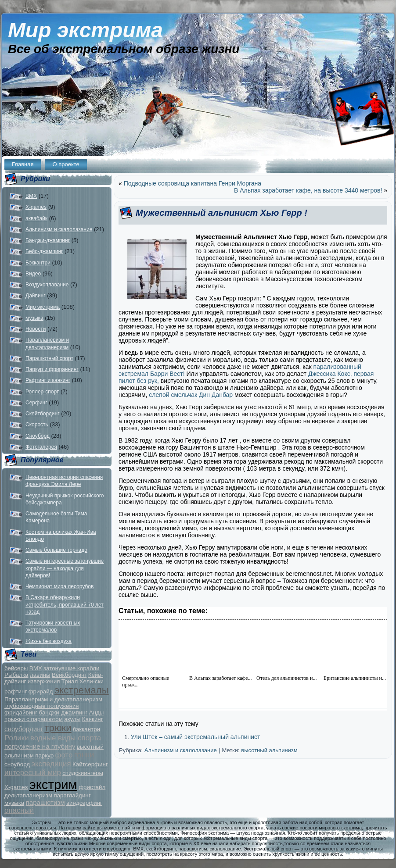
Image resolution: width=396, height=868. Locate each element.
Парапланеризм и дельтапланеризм (53, 699)
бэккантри (86, 729)
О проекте (66, 164)
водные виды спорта (66, 738)
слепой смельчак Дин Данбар (191, 395)
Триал (70, 681)
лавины (40, 675)
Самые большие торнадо (56, 550)
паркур (44, 755)
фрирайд (41, 691)
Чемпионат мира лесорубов (59, 586)
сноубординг (24, 729)
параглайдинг (72, 795)
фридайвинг (21, 713)
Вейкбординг (69, 675)
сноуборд (17, 764)
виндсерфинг (84, 803)
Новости (36, 329)
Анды (97, 713)
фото (64, 755)
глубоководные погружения (41, 706)
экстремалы (82, 690)
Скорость (37, 425)
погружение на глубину (40, 746)
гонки (84, 755)
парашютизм (45, 802)
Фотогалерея (41, 447)
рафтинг (16, 691)
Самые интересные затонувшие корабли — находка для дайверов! (65, 568)
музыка (34, 318)
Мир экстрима (85, 30)
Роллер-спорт (42, 392)
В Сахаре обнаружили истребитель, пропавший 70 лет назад (65, 605)
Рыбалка (16, 675)
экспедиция (51, 764)
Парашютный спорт (49, 358)
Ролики (17, 738)
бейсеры (16, 668)
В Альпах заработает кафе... (221, 678)
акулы (72, 719)
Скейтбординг (43, 414)
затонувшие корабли (71, 668)
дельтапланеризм (28, 795)
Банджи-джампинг (48, 240)
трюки (58, 728)
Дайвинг (36, 296)
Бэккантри (38, 263)
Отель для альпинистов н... (286, 678)
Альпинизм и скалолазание (59, 229)
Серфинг (36, 403)
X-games (36, 207)
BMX (31, 196)
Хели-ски (92, 681)
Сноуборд (38, 436)
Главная (23, 164)
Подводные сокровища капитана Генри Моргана (193, 183)
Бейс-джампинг (44, 251)
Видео (33, 274)
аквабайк (36, 218)
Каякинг (93, 719)
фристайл (92, 787)
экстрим (53, 784)
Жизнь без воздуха (49, 641)
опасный (19, 810)
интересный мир (33, 773)
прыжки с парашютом (34, 719)
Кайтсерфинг (90, 764)
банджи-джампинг (63, 713)
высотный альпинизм (269, 750)
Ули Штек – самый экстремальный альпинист (195, 737)
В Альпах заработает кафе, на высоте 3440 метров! (308, 190)
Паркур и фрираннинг (52, 369)
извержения (44, 681)
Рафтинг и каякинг (48, 380)
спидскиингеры (83, 773)
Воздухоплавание (47, 285)
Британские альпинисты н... (355, 678)
